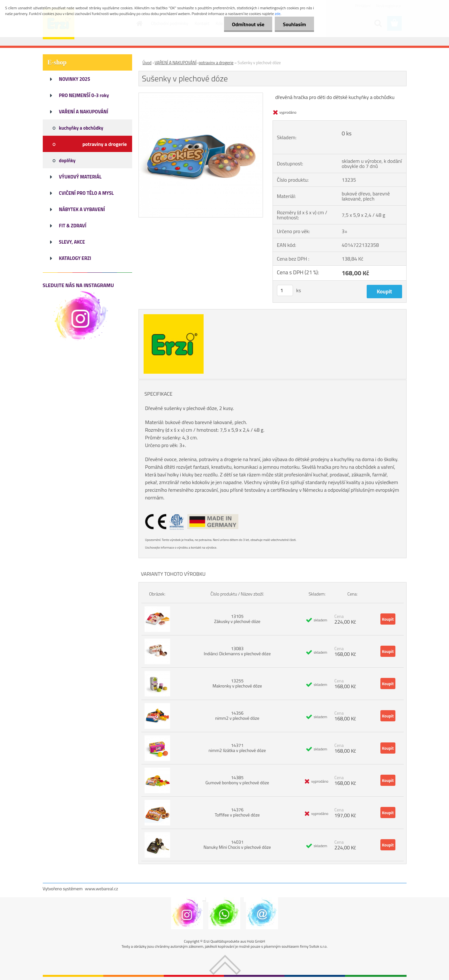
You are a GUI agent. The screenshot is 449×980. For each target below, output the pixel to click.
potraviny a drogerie (216, 63)
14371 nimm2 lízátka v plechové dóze (237, 748)
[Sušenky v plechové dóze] (201, 95)
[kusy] (285, 290)
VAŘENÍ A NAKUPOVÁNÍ (176, 63)
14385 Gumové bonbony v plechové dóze (237, 780)
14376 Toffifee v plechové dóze (237, 812)
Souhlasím (294, 24)
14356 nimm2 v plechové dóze (237, 715)
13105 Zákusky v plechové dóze (237, 619)
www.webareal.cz (101, 889)
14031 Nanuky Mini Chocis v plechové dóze (237, 844)
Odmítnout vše (248, 24)
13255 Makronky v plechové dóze (237, 683)
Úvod (147, 63)
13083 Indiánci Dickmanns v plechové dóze (237, 651)
